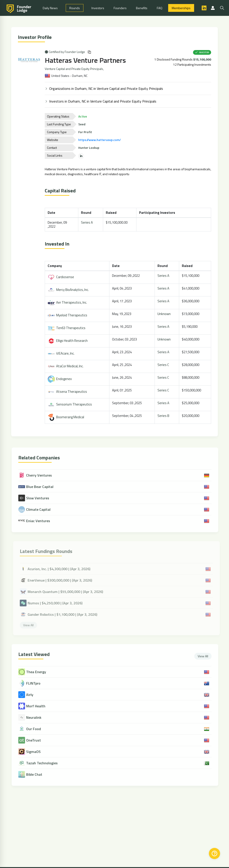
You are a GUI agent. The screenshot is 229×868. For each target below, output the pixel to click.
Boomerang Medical (67, 417)
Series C (164, 365)
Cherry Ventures (37, 475)
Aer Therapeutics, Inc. (68, 302)
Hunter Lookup (89, 148)
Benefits (142, 8)
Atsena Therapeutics (68, 392)
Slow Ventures (36, 498)
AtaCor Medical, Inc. (66, 366)
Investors (98, 8)
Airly (32, 695)
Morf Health (38, 706)
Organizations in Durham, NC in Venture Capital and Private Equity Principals (107, 88)
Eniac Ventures (36, 521)
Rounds (75, 8)
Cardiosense (61, 277)
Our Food (36, 729)
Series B (164, 416)
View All (205, 656)
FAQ (160, 8)
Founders (120, 8)
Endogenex (60, 379)
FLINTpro (35, 683)
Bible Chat (36, 774)
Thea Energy (38, 672)
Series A (87, 222)
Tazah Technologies (44, 763)
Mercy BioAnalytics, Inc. (69, 290)
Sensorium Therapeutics (70, 404)
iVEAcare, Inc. (62, 353)
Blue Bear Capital (38, 487)
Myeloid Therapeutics (68, 315)
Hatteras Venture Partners (86, 60)
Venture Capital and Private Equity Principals (75, 69)
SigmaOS (35, 752)
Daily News (50, 8)
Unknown (165, 314)
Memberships (181, 8)
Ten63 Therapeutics (67, 328)
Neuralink (36, 718)
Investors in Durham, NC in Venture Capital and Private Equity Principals (103, 101)
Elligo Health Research (68, 341)
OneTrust (36, 740)
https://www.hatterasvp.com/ (100, 140)
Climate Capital (36, 509)
